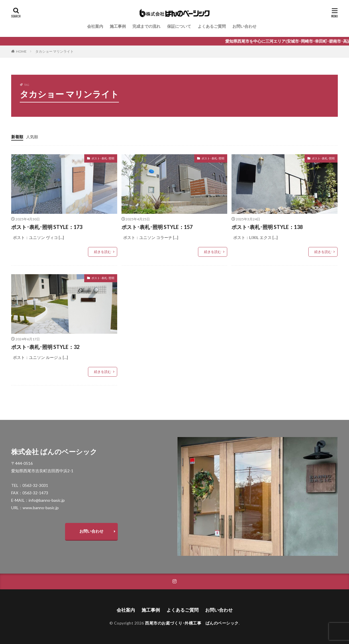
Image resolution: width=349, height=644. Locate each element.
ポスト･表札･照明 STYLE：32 (45, 347)
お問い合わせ (244, 26)
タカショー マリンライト (54, 51)
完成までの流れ (146, 26)
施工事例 (118, 26)
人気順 (32, 137)
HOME (21, 51)
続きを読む (103, 252)
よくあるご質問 (212, 26)
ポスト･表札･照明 (103, 158)
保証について (179, 26)
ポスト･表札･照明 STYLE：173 (47, 227)
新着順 (17, 137)
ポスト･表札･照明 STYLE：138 (267, 227)
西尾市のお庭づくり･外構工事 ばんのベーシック (192, 623)
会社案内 (95, 26)
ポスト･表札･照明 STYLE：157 (157, 227)
